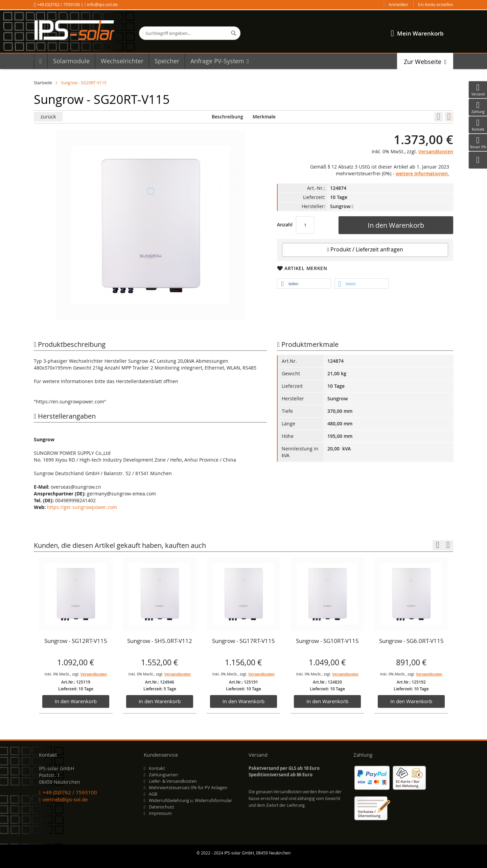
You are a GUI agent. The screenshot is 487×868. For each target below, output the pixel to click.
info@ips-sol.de (102, 4)
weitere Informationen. (422, 173)
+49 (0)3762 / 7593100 (58, 4)
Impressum (160, 813)
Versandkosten (436, 151)
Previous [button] (438, 545)
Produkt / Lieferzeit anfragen (365, 249)
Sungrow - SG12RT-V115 (76, 641)
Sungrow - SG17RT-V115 (243, 641)
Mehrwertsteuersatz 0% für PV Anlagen (188, 787)
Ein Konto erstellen (436, 4)
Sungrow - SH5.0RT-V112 (160, 641)
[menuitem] (41, 61)
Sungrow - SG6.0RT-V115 (411, 641)
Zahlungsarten (163, 775)
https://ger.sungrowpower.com (82, 507)
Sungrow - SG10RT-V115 (327, 641)
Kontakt (157, 768)
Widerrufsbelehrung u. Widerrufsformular (190, 800)
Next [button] (448, 545)
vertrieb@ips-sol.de (65, 799)
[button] (304, 284)
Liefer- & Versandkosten (173, 781)
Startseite (43, 83)
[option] (76, 636)
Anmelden (398, 4)
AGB (153, 794)
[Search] (234, 33)
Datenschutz (161, 807)
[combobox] (190, 33)
